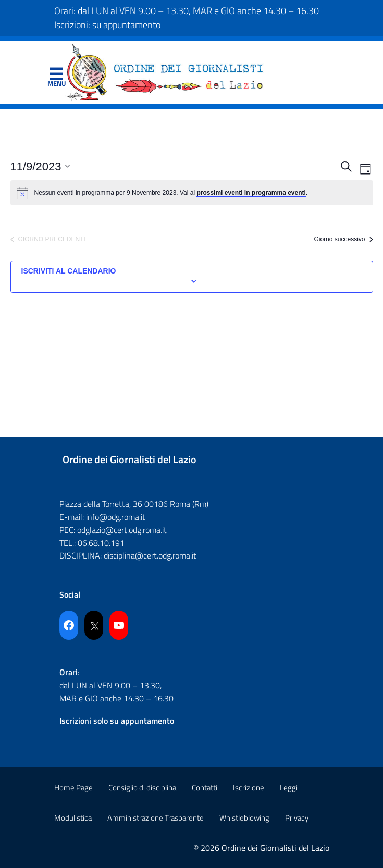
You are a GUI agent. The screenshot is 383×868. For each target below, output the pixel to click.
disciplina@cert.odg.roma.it (150, 555)
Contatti (205, 788)
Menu (56, 75)
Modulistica (73, 818)
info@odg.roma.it (116, 517)
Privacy (297, 818)
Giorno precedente (49, 239)
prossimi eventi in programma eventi (251, 193)
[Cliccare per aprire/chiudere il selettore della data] (40, 166)
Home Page (73, 788)
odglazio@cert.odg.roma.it (122, 530)
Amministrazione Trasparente (156, 818)
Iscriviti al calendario (69, 271)
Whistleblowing (244, 818)
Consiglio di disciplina (142, 788)
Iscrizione (249, 788)
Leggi (289, 788)
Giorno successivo (343, 239)
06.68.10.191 (101, 543)
